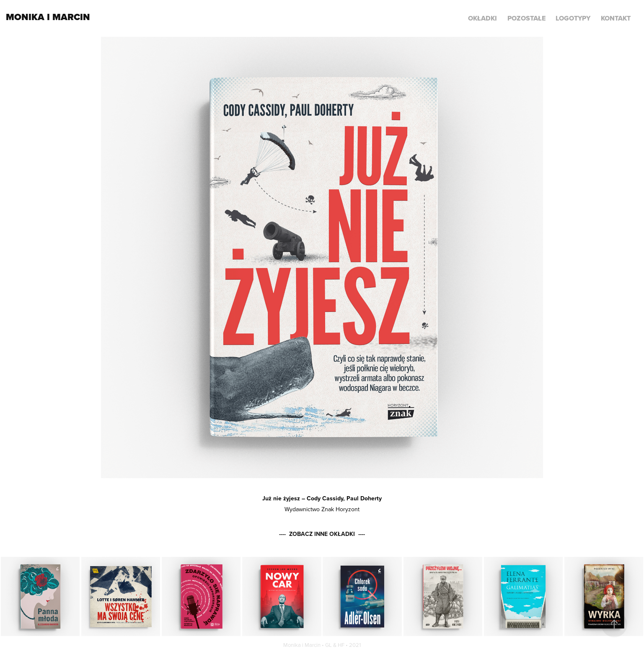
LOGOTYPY (573, 18)
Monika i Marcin (48, 17)
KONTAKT (616, 18)
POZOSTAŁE (526, 18)
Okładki (482, 18)
